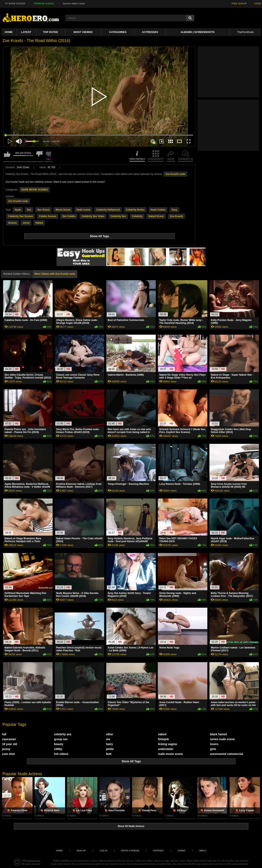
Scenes (12, 223)
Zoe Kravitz (177, 216)
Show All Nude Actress (131, 826)
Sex (29, 210)
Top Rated (51, 32)
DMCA (203, 851)
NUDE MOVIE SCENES (35, 190)
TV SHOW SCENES (15, 3)
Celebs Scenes (48, 216)
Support (159, 851)
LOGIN (257, 3)
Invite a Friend (130, 851)
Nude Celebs (158, 210)
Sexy (174, 210)
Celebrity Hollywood (108, 210)
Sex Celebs (69, 216)
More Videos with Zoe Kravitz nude (55, 274)
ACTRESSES (150, 32)
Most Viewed (83, 32)
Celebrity (137, 216)
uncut (26, 223)
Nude (18, 210)
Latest (26, 32)
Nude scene (83, 210)
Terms (182, 851)
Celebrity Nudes (135, 210)
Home (8, 32)
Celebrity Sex (118, 216)
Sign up (81, 851)
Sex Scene (43, 210)
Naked (39, 223)
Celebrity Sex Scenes (21, 216)
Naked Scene (156, 216)
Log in (103, 851)
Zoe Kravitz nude (175, 174)
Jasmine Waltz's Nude (74, 3)
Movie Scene (63, 210)
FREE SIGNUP (239, 3)
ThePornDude (245, 32)
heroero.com (34, 861)
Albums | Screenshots (198, 32)
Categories (118, 32)
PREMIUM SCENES (44, 3)
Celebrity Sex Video (93, 216)
